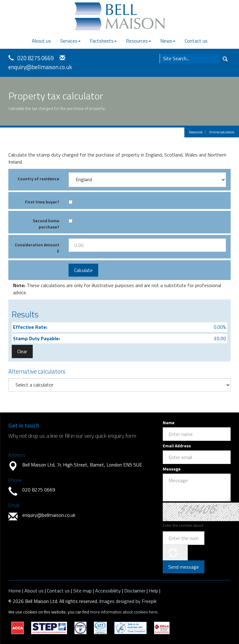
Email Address (177, 446)
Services (70, 41)
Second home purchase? (46, 224)
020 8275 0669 (36, 58)
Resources (138, 41)
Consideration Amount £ (37, 248)
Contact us (196, 41)
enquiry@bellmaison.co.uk (40, 67)
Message (172, 469)
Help (153, 591)
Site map (82, 591)
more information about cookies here (124, 612)
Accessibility (108, 591)
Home (15, 591)
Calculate (83, 270)
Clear (22, 351)
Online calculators (222, 132)
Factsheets (103, 41)
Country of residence (38, 179)
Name (169, 423)
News (168, 41)
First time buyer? (42, 202)
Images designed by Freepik (128, 601)
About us (41, 41)
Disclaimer (135, 591)
